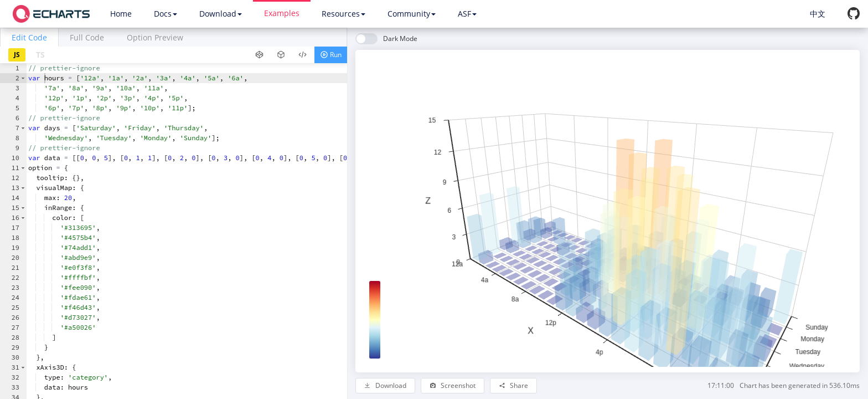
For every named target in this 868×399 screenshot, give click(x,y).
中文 (818, 14)
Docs (166, 14)
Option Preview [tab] (155, 37)
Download (221, 14)
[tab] (29, 37)
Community (412, 14)
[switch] (386, 39)
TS (40, 55)
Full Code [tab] (87, 37)
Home (121, 14)
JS (17, 55)
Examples (282, 13)
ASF (467, 14)
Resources (343, 14)
